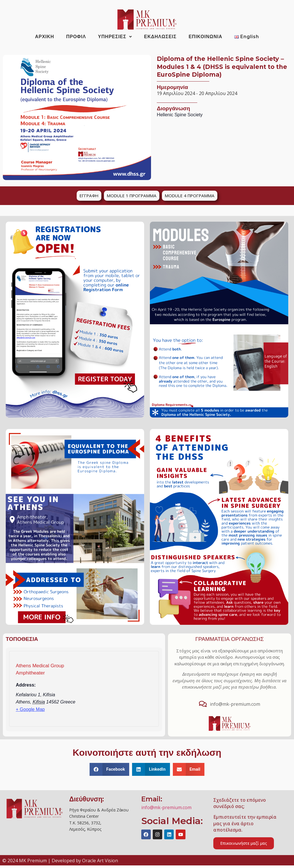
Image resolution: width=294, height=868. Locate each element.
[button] (110, 769)
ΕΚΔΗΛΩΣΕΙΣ (160, 37)
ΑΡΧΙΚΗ (45, 37)
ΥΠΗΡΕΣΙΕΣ (115, 37)
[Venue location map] (123, 691)
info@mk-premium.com (166, 807)
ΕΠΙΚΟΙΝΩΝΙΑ (205, 37)
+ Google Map (30, 709)
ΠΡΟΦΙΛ (76, 37)
